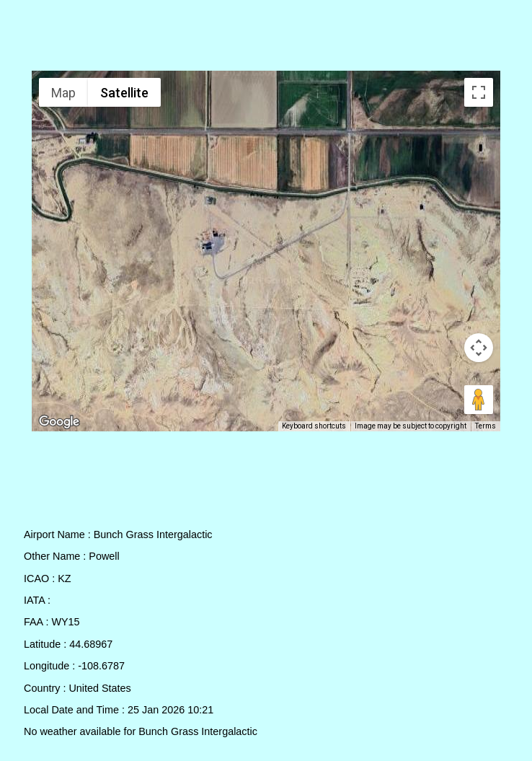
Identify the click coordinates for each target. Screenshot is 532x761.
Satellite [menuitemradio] (124, 92)
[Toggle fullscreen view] (479, 92)
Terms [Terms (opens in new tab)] (486, 427)
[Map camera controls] (479, 348)
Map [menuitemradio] (64, 92)
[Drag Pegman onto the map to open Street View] (479, 400)
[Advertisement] (266, 38)
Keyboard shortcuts (318, 427)
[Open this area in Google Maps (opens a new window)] (59, 422)
